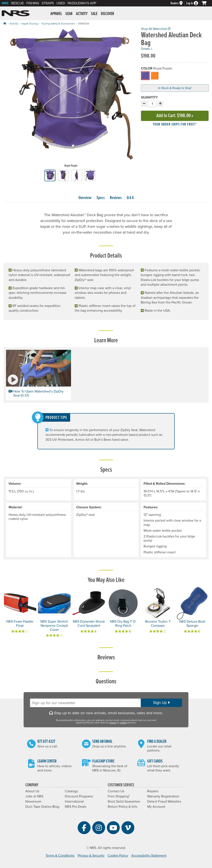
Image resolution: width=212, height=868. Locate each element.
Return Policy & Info (123, 807)
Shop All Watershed (156, 29)
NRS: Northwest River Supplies (16, 13)
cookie (123, 723)
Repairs (153, 791)
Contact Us (116, 791)
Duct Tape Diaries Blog (42, 807)
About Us (32, 791)
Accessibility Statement (149, 856)
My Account (156, 807)
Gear (69, 14)
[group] (71, 98)
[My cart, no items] (206, 3)
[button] (39, 375)
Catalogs (71, 791)
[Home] (5, 23)
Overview (85, 198)
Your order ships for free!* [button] (175, 125)
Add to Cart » (175, 116)
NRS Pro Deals (76, 807)
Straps (48, 3)
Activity (82, 14)
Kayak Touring (30, 24)
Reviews (116, 198)
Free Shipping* (119, 796)
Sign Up (161, 703)
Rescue (17, 3)
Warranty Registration (163, 796)
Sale (94, 14)
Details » (147, 49)
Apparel (56, 14)
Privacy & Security (91, 856)
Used (61, 3)
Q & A (130, 198)
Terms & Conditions (60, 856)
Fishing (33, 3)
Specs (101, 198)
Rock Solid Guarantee (124, 802)
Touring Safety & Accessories (58, 24)
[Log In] (194, 3)
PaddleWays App (82, 3)
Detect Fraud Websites (164, 802)
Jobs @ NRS (34, 796)
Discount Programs (79, 796)
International (74, 802)
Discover (108, 14)
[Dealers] (178, 3)
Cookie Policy (118, 856)
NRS (5, 3)
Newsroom (33, 802)
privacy (113, 723)
